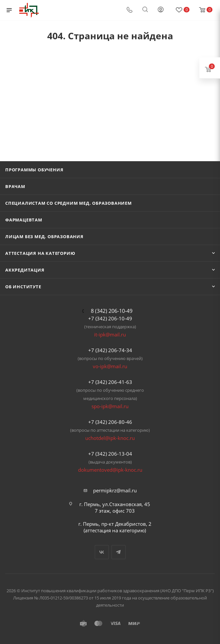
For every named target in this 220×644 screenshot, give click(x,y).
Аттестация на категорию (40, 253)
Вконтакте (102, 552)
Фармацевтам (24, 220)
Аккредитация (25, 270)
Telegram (119, 552)
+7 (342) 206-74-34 (110, 350)
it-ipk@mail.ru (110, 334)
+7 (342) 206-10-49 (110, 318)
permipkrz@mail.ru (115, 490)
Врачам (15, 186)
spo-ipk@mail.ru (110, 406)
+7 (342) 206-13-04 (110, 454)
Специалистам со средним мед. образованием (69, 203)
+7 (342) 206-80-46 (110, 422)
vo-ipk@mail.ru (110, 366)
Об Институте (23, 287)
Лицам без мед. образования (44, 237)
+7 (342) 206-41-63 (110, 382)
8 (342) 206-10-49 (112, 311)
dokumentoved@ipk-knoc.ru (110, 470)
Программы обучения (34, 170)
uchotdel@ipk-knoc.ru (110, 438)
